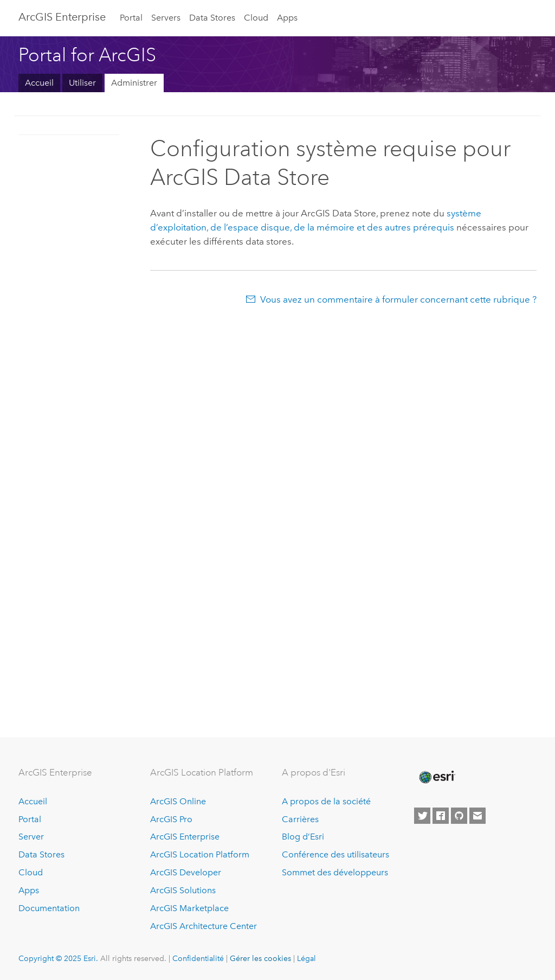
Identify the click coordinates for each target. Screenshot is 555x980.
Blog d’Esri (303, 837)
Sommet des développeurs (335, 872)
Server (31, 837)
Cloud (256, 18)
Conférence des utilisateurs (335, 854)
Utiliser (82, 83)
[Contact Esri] (477, 816)
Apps (287, 18)
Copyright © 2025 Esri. (58, 958)
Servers (166, 18)
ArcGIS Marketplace (189, 908)
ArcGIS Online (178, 801)
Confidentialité (198, 958)
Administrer (134, 83)
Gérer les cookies (260, 958)
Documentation (49, 908)
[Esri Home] (436, 777)
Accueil (39, 83)
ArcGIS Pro (171, 819)
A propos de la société (326, 801)
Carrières (300, 819)
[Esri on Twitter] (422, 816)
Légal (306, 958)
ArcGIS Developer (186, 872)
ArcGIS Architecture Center (204, 926)
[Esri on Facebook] (441, 816)
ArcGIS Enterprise (62, 17)
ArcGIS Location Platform (200, 854)
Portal (131, 18)
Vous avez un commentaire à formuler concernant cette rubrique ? (398, 299)
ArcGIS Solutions (183, 890)
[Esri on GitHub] (459, 816)
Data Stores (212, 18)
